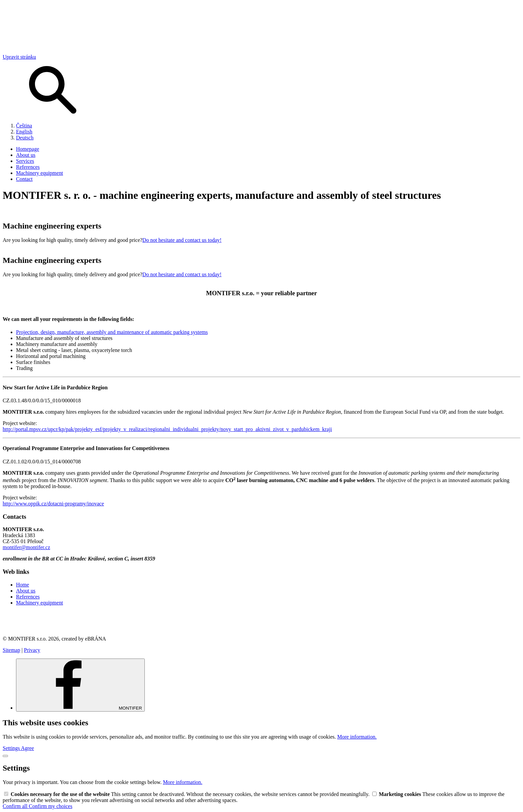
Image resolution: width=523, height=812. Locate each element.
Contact (24, 179)
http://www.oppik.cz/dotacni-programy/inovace (53, 504)
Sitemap (11, 650)
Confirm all (16, 806)
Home (23, 585)
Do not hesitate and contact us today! (182, 240)
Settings (12, 748)
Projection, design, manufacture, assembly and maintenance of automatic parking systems (112, 332)
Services (25, 161)
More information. (357, 737)
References (28, 167)
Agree (28, 748)
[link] (261, 621)
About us (26, 155)
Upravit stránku (19, 57)
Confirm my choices (51, 806)
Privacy (32, 650)
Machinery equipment (40, 173)
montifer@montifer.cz (26, 547)
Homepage (28, 149)
